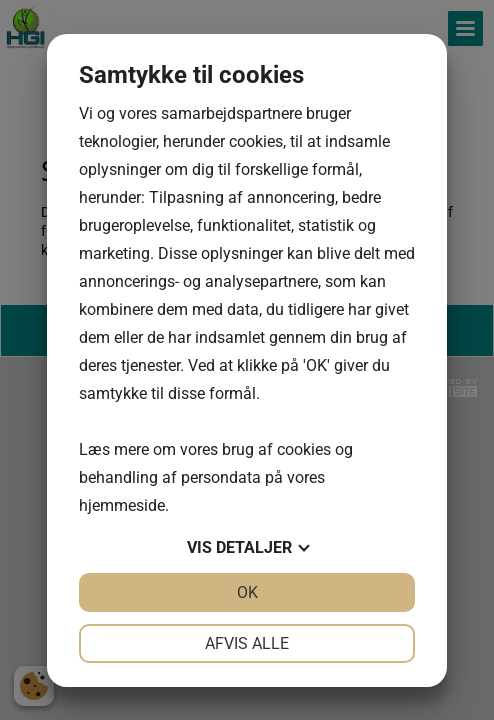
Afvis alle (247, 643)
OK (247, 592)
